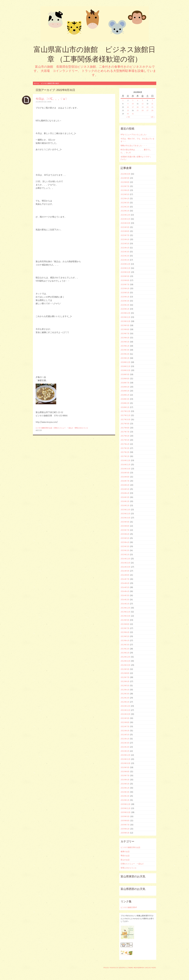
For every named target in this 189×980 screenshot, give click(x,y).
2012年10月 (125, 665)
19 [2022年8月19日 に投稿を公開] (143, 107)
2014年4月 (125, 591)
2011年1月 (125, 751)
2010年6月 (125, 780)
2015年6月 (125, 534)
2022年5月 (125, 194)
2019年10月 (125, 321)
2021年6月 (125, 239)
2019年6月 (125, 338)
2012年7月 (125, 677)
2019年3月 (125, 350)
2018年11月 (125, 366)
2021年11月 (125, 219)
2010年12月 (125, 755)
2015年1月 (125, 554)
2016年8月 (125, 477)
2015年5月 (125, 538)
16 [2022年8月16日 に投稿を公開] (128, 107)
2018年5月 (125, 391)
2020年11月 (125, 268)
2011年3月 (125, 743)
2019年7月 (125, 333)
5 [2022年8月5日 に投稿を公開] (143, 100)
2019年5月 (125, 342)
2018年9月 (125, 374)
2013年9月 (125, 620)
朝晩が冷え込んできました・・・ (134, 145)
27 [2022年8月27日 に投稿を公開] (147, 110)
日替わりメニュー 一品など (63, 428)
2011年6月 (125, 731)
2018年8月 (125, 379)
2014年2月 (125, 600)
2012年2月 (125, 698)
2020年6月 (125, 288)
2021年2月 (125, 256)
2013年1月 (125, 653)
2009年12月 (125, 804)
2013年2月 (125, 649)
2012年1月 (125, 702)
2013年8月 (125, 624)
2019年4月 (125, 346)
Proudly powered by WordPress (115, 968)
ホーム (36, 83)
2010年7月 (125, 775)
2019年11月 (125, 317)
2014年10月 (125, 567)
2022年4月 (125, 198)
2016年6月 (125, 485)
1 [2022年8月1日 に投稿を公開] (123, 100)
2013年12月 (125, 608)
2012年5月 (125, 686)
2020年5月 (125, 293)
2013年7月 (125, 628)
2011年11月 (125, 710)
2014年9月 (125, 571)
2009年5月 (125, 833)
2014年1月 (125, 604)
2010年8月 (125, 772)
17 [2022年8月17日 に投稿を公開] (133, 107)
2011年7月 (125, 726)
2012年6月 (125, 681)
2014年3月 (125, 595)
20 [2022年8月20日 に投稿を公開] (147, 107)
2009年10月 (126, 812)
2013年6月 (125, 632)
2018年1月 (125, 407)
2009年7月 (125, 825)
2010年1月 (125, 800)
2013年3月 (125, 645)
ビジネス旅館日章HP (129, 907)
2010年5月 (125, 784)
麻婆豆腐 (39, 430)
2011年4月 (125, 739)
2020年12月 (125, 264)
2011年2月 (125, 747)
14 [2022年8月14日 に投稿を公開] (152, 104)
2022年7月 (125, 186)
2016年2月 (125, 501)
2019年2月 (125, 354)
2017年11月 (125, 415)
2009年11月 (125, 808)
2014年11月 (125, 563)
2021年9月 (125, 227)
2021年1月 (125, 260)
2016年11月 (125, 465)
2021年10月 (125, 223)
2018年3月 (125, 399)
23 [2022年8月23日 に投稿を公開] (128, 110)
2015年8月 (125, 526)
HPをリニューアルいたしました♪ (134, 134)
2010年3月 (125, 792)
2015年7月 (125, 530)
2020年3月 (125, 301)
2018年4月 (125, 395)
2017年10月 (125, 419)
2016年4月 (125, 493)
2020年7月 (125, 284)
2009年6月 (125, 829)
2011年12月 (125, 706)
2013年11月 (125, 612)
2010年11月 (125, 759)
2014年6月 (125, 583)
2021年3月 (125, 252)
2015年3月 (125, 546)
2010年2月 (125, 796)
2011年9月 (125, 718)
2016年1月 (125, 505)
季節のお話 (125, 856)
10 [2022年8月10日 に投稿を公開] (133, 104)
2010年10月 (125, 763)
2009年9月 (125, 816)
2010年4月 (125, 788)
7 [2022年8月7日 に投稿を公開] (152, 100)
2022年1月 (125, 211)
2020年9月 (125, 276)
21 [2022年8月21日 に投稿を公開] (152, 107)
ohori (49, 102)
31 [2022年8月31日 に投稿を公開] (133, 114)
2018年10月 (125, 370)
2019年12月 (125, 313)
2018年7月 (125, 383)
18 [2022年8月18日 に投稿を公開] (138, 107)
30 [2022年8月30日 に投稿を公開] (128, 114)
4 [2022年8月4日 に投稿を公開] (138, 100)
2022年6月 (125, 190)
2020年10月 (125, 272)
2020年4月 (125, 297)
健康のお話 (125, 851)
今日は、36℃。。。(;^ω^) (51, 99)
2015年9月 (125, 522)
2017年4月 (125, 444)
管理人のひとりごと (81, 428)
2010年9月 (125, 767)
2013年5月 (125, 636)
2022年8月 (125, 182)
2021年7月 (125, 235)
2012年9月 (125, 669)
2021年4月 (125, 248)
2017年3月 (125, 448)
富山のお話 (125, 860)
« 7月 (128, 117)
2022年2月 (125, 207)
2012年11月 (125, 661)
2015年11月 (125, 514)
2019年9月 (125, 325)
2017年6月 (125, 436)
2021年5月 (125, 244)
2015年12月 (125, 510)
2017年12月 (125, 411)
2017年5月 (125, 440)
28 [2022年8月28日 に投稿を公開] (152, 110)
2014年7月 (125, 579)
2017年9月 (125, 424)
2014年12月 (125, 559)
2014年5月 (125, 587)
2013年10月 (125, 616)
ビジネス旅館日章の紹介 (50, 83)
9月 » (153, 117)
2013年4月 (125, 640)
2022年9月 (125, 178)
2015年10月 (125, 518)
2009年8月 (125, 821)
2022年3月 (125, 203)
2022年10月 (125, 174)
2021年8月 (125, 231)
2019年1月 (125, 358)
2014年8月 (125, 575)
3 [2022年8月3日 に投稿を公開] (133, 100)
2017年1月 (125, 456)
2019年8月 (125, 329)
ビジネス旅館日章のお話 (44, 428)
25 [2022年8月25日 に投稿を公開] (138, 110)
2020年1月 (125, 309)
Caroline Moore (150, 968)
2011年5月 (125, 735)
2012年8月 (125, 673)
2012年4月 (125, 690)
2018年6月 (125, 387)
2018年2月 (125, 403)
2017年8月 (125, 428)
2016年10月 (125, 469)
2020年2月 (125, 305)
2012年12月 (125, 657)
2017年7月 (125, 432)
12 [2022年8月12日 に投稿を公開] (143, 104)
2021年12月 (125, 215)
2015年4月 (125, 542)
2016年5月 (125, 489)
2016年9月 (125, 473)
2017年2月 (125, 452)
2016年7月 (125, 481)
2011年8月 (125, 722)
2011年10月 (125, 714)
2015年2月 (125, 550)
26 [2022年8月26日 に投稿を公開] (143, 110)
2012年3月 (125, 694)
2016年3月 (125, 497)
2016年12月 (125, 460)
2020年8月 (125, 280)
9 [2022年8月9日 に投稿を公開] (128, 104)
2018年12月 (125, 362)
